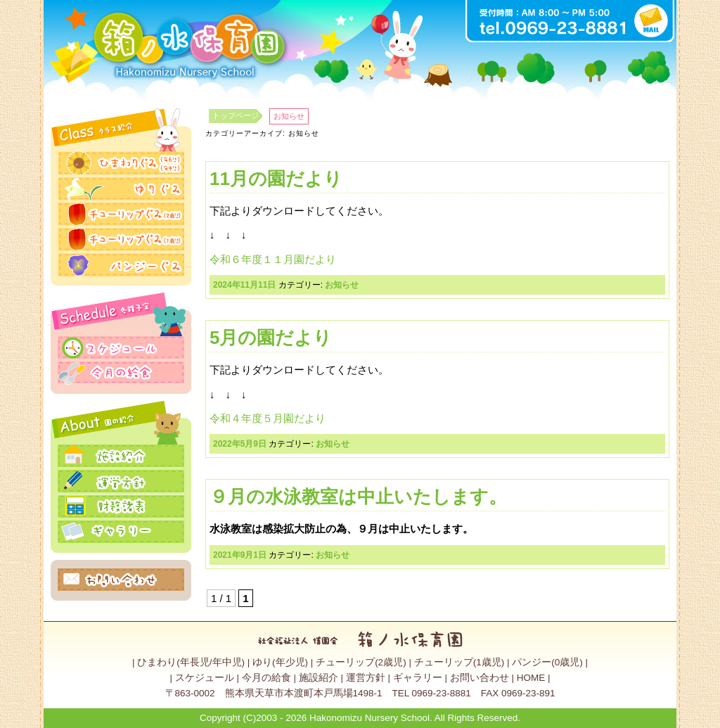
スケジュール (205, 678)
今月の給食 (266, 678)
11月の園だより (276, 179)
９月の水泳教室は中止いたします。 (358, 497)
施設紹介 (319, 678)
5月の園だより (271, 338)
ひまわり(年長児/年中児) (191, 662)
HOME (531, 678)
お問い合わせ (480, 678)
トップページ (236, 115)
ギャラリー (418, 678)
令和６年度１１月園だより (273, 259)
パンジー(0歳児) (547, 662)
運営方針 (366, 678)
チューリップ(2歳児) (361, 662)
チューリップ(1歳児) (459, 662)
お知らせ (342, 285)
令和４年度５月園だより (268, 418)
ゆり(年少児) (280, 662)
